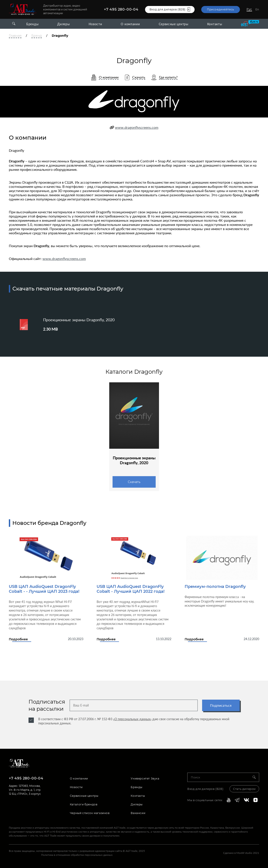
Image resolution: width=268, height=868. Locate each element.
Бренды (32, 24)
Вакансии (138, 813)
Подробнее (18, 639)
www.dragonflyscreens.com (137, 127)
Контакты (215, 24)
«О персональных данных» (132, 719)
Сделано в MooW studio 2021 (241, 853)
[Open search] (14, 24)
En (257, 9)
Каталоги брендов (84, 804)
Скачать (134, 482)
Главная (15, 36)
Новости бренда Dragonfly (49, 523)
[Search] (256, 777)
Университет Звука (145, 779)
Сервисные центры (174, 24)
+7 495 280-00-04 (121, 9)
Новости (95, 24)
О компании (130, 24)
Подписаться (221, 705)
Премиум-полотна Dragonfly (215, 587)
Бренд (37, 36)
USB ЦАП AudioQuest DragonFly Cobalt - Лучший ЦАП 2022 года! (131, 589)
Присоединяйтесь (221, 9)
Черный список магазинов (90, 813)
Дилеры (63, 24)
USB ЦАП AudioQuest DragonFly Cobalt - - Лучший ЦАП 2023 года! (44, 589)
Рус (249, 9)
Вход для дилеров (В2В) (205, 789)
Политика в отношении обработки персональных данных (77, 855)
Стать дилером (244, 789)
